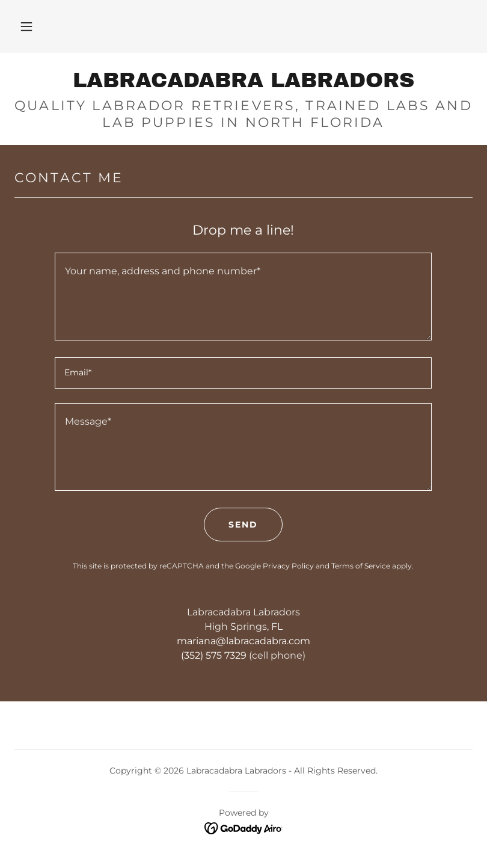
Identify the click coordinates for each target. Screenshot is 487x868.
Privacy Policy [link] (288, 566)
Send (243, 525)
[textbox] (243, 297)
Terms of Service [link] (361, 566)
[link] (243, 84)
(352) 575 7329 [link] (214, 655)
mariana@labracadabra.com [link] (243, 641)
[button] (26, 26)
